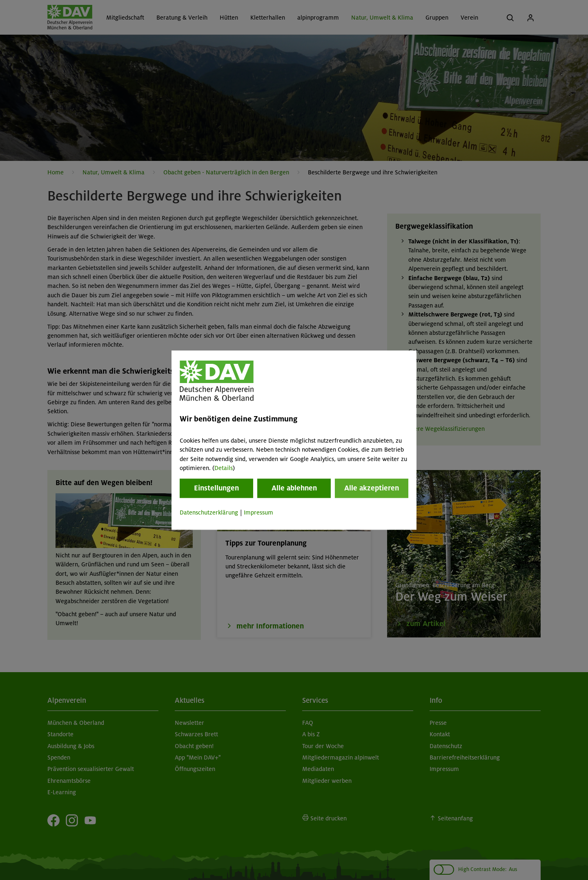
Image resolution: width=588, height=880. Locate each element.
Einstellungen (216, 488)
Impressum (258, 513)
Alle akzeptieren (372, 488)
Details (224, 468)
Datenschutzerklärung (209, 513)
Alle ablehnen (294, 488)
